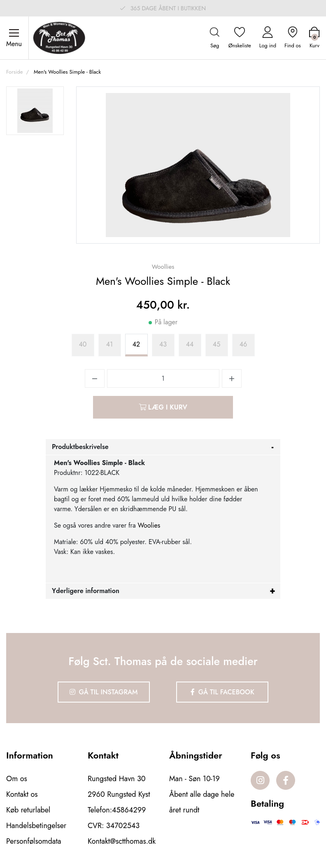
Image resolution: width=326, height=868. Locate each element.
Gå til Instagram (104, 692)
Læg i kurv (163, 407)
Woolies (149, 525)
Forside (14, 72)
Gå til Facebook (222, 692)
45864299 (129, 810)
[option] (35, 111)
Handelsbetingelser (36, 826)
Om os (17, 779)
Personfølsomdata (34, 841)
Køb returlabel (28, 810)
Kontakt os (22, 794)
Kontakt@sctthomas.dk (122, 841)
